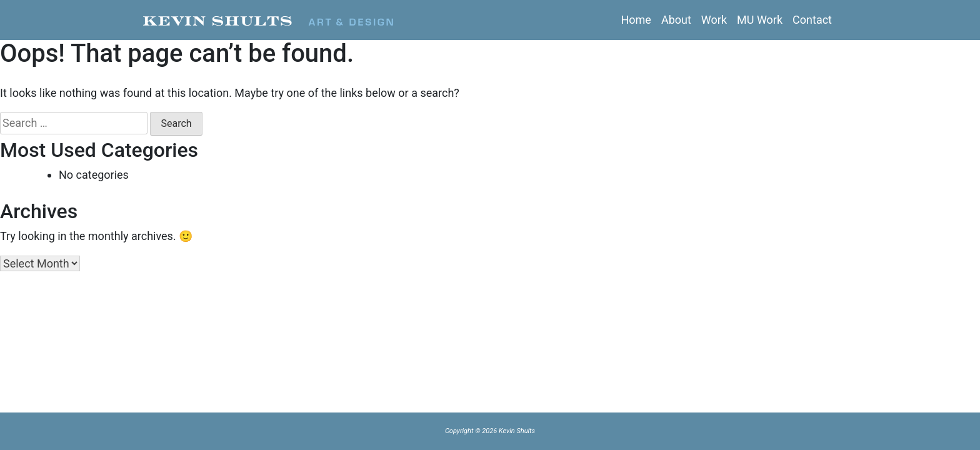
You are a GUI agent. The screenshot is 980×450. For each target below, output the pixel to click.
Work (714, 20)
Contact (812, 20)
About (676, 20)
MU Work (760, 20)
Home (636, 20)
